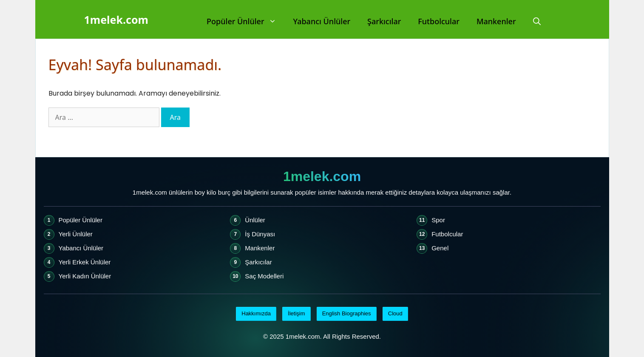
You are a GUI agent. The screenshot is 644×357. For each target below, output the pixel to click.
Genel (440, 248)
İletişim (296, 313)
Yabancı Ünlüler (322, 21)
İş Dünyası (260, 234)
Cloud (395, 313)
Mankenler (496, 21)
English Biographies (347, 313)
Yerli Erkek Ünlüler (85, 262)
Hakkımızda (256, 313)
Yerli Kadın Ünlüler (85, 276)
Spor (438, 220)
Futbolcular (439, 21)
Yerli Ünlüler (76, 234)
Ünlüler (255, 220)
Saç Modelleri (264, 276)
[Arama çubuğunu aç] (537, 21)
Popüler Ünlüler (245, 21)
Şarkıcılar (384, 21)
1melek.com (116, 20)
